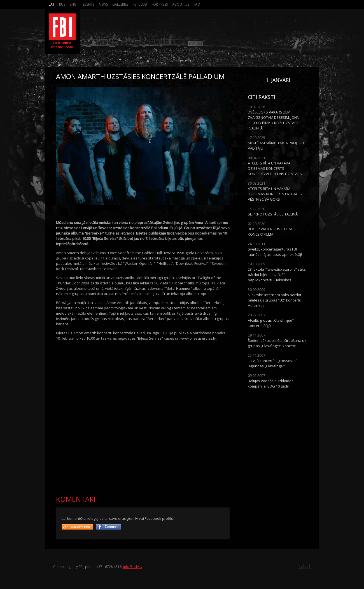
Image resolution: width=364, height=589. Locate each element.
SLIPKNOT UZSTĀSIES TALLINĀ (273, 214)
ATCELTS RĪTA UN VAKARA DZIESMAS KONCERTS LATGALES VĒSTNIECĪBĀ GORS (275, 194)
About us (181, 4)
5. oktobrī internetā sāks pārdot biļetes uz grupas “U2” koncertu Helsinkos (275, 300)
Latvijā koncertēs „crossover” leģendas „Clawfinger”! (273, 363)
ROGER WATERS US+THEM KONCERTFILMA (270, 232)
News (103, 4)
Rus (62, 4)
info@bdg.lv (133, 567)
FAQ (197, 4)
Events (89, 4)
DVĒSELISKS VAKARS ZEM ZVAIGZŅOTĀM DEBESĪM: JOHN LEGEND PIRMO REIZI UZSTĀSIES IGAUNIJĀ (275, 120)
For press (160, 4)
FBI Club (140, 4)
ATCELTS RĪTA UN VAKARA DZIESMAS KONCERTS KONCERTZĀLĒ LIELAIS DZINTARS (275, 168)
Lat (52, 4)
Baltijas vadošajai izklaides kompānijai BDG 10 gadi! (271, 383)
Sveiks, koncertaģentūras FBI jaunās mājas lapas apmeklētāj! (275, 252)
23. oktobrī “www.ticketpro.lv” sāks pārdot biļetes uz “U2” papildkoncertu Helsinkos (277, 275)
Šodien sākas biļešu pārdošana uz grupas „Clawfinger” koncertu (277, 343)
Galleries (120, 4)
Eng (73, 4)
